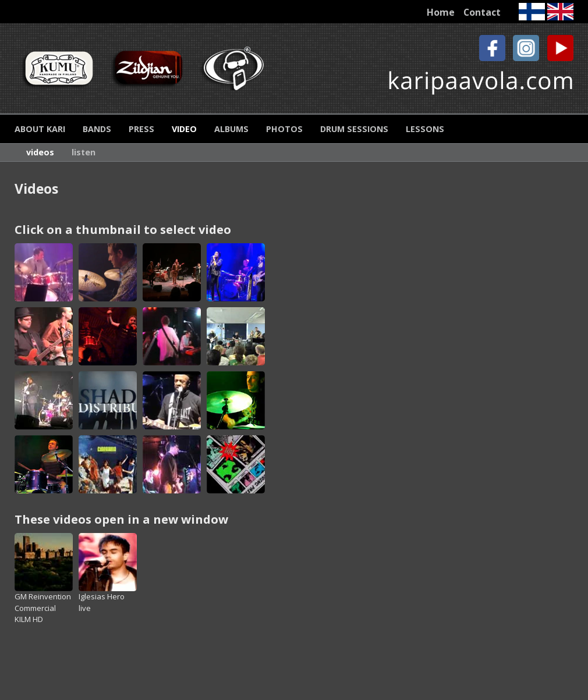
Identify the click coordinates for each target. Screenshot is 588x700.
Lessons (425, 129)
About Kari (40, 129)
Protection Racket (237, 68)
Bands (97, 129)
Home (441, 12)
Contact (482, 12)
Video (184, 129)
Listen (84, 152)
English (560, 12)
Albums (231, 129)
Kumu (58, 68)
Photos (284, 129)
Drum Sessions (354, 129)
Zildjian (148, 68)
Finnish (532, 12)
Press (141, 129)
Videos (40, 152)
